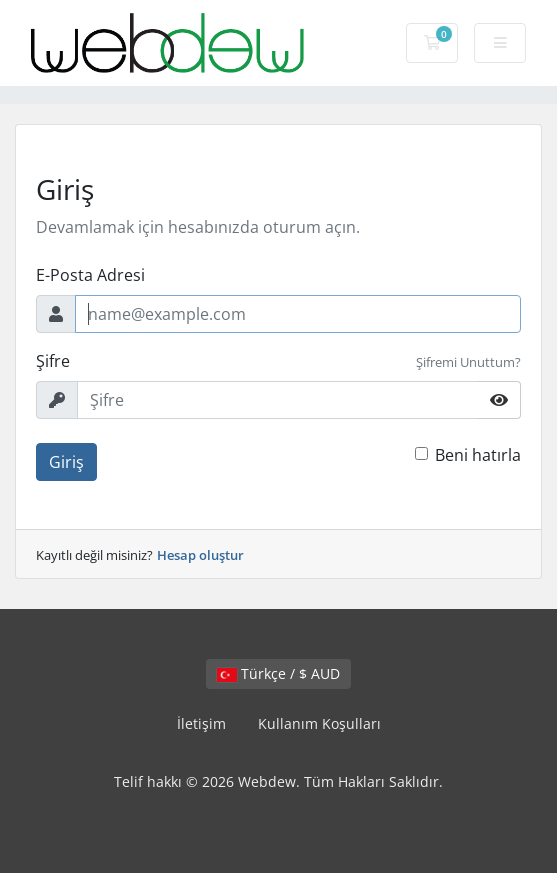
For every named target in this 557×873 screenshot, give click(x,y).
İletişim (201, 723)
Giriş (66, 462)
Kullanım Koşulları (319, 723)
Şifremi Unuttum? (468, 362)
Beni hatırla (478, 455)
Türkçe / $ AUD (278, 673)
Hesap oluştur (200, 555)
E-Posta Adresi (90, 275)
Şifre (53, 361)
